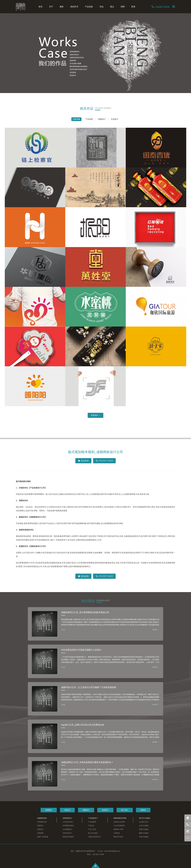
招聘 (123, 7)
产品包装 (89, 7)
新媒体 (143, 810)
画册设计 (102, 119)
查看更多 (96, 415)
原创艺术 (74, 7)
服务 (62, 7)
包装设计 (105, 810)
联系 (133, 7)
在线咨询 (83, 461)
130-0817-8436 (104, 461)
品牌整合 (49, 810)
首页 (40, 7)
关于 (51, 7)
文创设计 (115, 119)
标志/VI (67, 810)
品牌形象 (76, 119)
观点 (112, 7)
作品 (101, 7)
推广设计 (125, 810)
